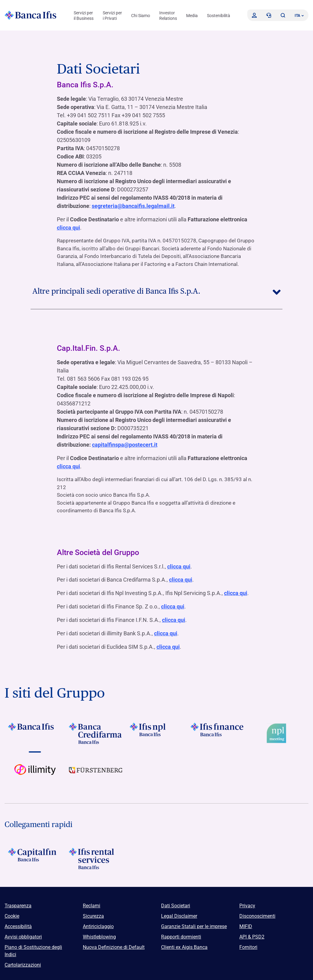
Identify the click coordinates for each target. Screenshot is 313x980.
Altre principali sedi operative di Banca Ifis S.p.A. (156, 290)
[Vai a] (35, 730)
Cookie (12, 913)
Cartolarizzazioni (23, 962)
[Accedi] (254, 15)
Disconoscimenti (257, 913)
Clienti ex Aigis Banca (184, 944)
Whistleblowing (99, 934)
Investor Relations (168, 16)
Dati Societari (176, 903)
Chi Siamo (141, 16)
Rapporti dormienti (181, 934)
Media (192, 16)
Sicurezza (93, 913)
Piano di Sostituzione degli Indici (33, 948)
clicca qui (68, 227)
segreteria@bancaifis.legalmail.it (133, 206)
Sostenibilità (219, 16)
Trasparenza (18, 903)
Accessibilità (18, 923)
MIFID (246, 923)
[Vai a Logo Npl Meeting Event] (278, 730)
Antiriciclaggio (98, 923)
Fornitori (248, 944)
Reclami (92, 903)
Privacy (247, 903)
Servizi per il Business (84, 16)
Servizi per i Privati (112, 16)
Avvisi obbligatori (23, 934)
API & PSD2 (252, 934)
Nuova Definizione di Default (114, 944)
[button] (283, 15)
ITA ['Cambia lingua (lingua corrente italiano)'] (299, 16)
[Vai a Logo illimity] (35, 772)
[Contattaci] (269, 15)
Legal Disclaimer (179, 913)
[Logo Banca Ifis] (31, 15)
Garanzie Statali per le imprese (194, 923)
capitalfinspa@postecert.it (125, 444)
